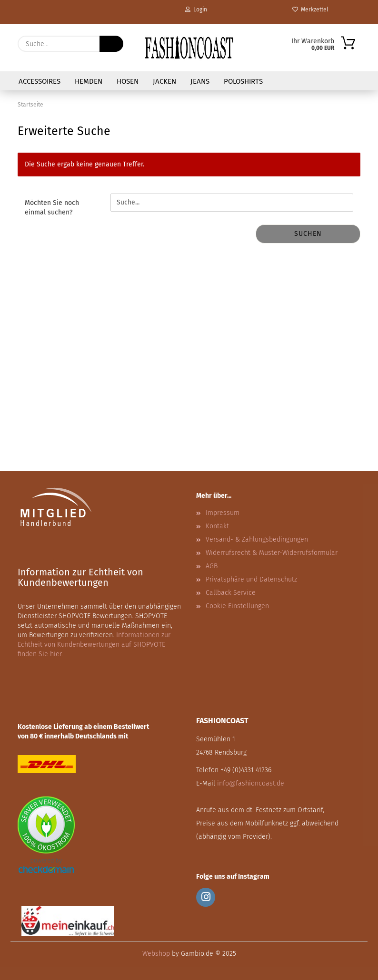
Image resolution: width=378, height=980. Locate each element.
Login (196, 10)
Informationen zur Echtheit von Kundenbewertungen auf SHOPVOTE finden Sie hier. (94, 645)
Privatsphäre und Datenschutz (251, 579)
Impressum (223, 513)
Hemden (89, 81)
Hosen (128, 81)
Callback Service (231, 593)
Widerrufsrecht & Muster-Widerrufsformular (272, 553)
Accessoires (40, 81)
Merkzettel (310, 10)
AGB (212, 566)
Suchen (308, 234)
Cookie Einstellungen (237, 606)
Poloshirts (243, 81)
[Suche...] (111, 44)
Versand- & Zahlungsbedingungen (257, 539)
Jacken (164, 81)
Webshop (156, 954)
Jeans (200, 81)
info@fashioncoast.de (251, 783)
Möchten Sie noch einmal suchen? (52, 208)
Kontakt (217, 526)
